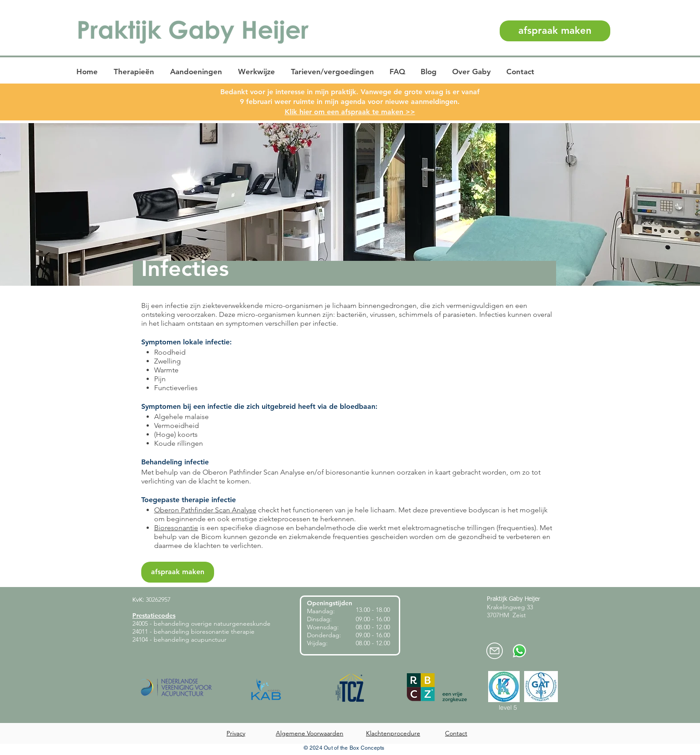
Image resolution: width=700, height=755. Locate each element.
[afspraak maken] (555, 31)
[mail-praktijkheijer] (495, 651)
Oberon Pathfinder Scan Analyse (205, 510)
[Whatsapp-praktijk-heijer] (519, 651)
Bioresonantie (176, 528)
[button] (135, 72)
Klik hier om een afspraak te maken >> (350, 112)
